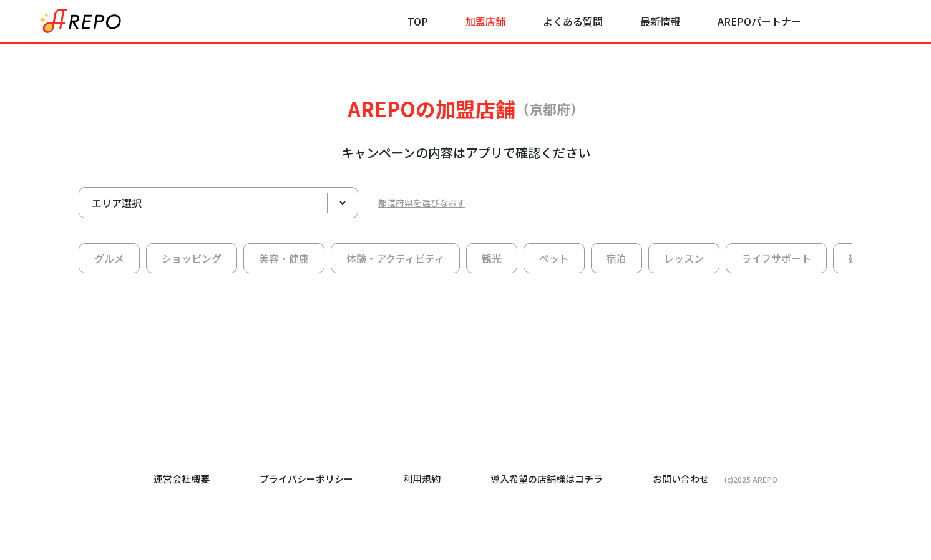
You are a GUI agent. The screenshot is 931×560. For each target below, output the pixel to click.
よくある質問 (573, 21)
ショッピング (192, 258)
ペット (554, 258)
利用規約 (422, 479)
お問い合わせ (681, 479)
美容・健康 (284, 258)
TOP (418, 21)
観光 (492, 258)
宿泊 (617, 258)
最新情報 (660, 21)
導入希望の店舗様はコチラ (547, 479)
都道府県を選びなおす (422, 203)
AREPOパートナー (759, 21)
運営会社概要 (182, 479)
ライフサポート (776, 258)
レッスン (684, 258)
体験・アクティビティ (395, 258)
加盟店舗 (485, 21)
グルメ (109, 258)
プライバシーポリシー (306, 479)
